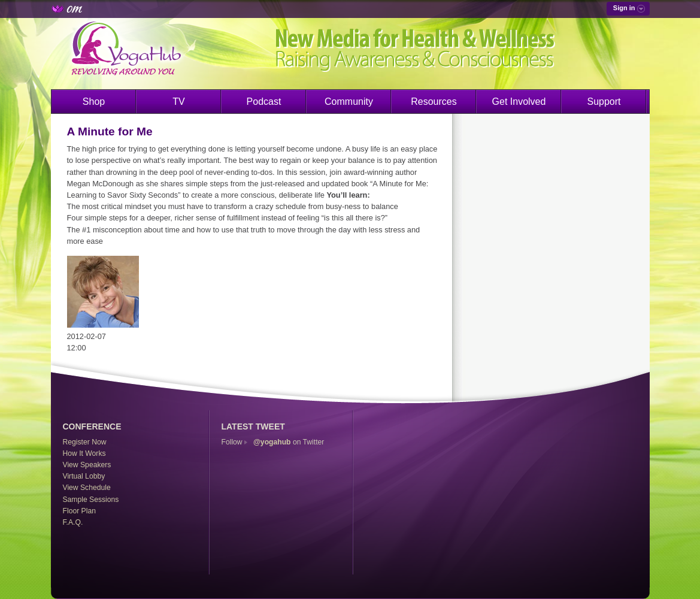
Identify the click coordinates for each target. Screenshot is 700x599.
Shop (94, 102)
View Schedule (87, 488)
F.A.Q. (73, 522)
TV (178, 102)
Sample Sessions (91, 500)
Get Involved (519, 102)
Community (349, 102)
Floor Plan (79, 511)
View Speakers (87, 465)
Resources (434, 102)
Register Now (85, 442)
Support (604, 102)
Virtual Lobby (84, 476)
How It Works (84, 453)
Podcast (264, 102)
